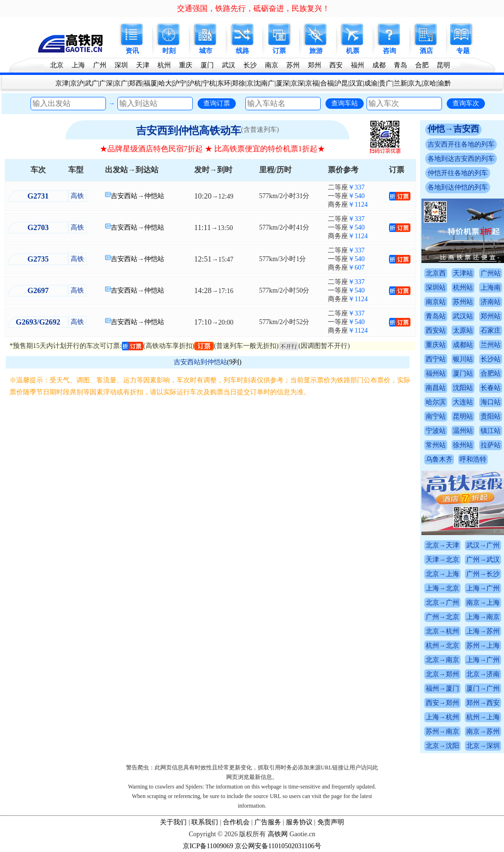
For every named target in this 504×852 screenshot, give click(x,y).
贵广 (386, 83)
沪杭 (194, 83)
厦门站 (463, 373)
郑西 (136, 83)
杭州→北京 (442, 646)
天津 (143, 65)
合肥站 (491, 373)
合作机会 (236, 822)
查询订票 (217, 103)
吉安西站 (124, 196)
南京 (272, 65)
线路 (242, 51)
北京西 (436, 273)
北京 (57, 65)
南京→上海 (483, 603)
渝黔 (444, 83)
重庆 (186, 65)
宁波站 (436, 431)
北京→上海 (442, 574)
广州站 (491, 273)
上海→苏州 (483, 631)
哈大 (165, 83)
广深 (106, 83)
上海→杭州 (442, 717)
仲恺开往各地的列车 (458, 173)
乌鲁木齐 (439, 459)
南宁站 (436, 416)
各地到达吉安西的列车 (461, 159)
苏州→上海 (483, 646)
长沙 (250, 65)
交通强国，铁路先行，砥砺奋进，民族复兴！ (253, 8)
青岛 (400, 65)
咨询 (389, 51)
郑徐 (239, 83)
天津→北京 (442, 560)
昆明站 (463, 416)
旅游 (316, 51)
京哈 (430, 83)
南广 (268, 83)
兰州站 (491, 345)
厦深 (283, 83)
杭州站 (463, 288)
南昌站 (436, 388)
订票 (279, 51)
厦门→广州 (483, 689)
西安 (336, 65)
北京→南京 (442, 660)
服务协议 (299, 822)
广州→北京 (442, 617)
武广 (92, 83)
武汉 (229, 65)
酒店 (426, 51)
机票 (353, 51)
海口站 (491, 402)
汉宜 (356, 83)
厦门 (207, 65)
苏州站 (463, 302)
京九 (415, 83)
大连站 (463, 402)
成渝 (371, 83)
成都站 (463, 345)
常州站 (436, 445)
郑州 (315, 65)
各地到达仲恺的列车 (458, 187)
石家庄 (491, 331)
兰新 (400, 83)
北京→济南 (483, 674)
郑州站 (491, 316)
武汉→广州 (483, 545)
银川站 (463, 359)
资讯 (132, 51)
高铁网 (278, 834)
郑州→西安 (483, 703)
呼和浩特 (473, 459)
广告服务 (268, 822)
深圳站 (436, 288)
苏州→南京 (442, 731)
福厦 (150, 83)
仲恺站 (154, 196)
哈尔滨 (436, 402)
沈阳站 (463, 388)
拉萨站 (491, 445)
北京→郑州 (442, 674)
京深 (297, 83)
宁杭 (209, 83)
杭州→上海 (483, 717)
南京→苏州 (483, 731)
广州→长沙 (483, 574)
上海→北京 (442, 588)
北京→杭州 (442, 631)
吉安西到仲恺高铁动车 (189, 131)
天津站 (463, 273)
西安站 (436, 331)
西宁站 (436, 359)
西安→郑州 (442, 703)
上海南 (491, 288)
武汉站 (463, 316)
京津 (62, 83)
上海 (78, 65)
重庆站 (436, 345)
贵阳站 (491, 416)
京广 (121, 83)
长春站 (491, 388)
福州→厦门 (442, 689)
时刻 (169, 51)
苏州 (293, 65)
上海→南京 (483, 617)
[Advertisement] (212, 470)
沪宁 (179, 83)
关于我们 (173, 822)
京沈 (253, 83)
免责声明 (331, 822)
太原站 (463, 331)
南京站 (436, 302)
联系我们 (205, 822)
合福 (327, 83)
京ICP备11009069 (208, 846)
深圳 (121, 65)
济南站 (491, 302)
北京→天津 (442, 545)
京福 (312, 83)
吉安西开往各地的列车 (461, 144)
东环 (224, 83)
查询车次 (466, 103)
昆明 (443, 65)
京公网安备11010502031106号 (278, 846)
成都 (379, 65)
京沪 (77, 83)
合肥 (422, 65)
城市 (206, 51)
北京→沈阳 (442, 746)
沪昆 (341, 83)
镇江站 (491, 431)
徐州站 (463, 445)
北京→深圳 (483, 746)
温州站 (463, 431)
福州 (357, 65)
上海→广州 (483, 588)
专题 (463, 51)
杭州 (164, 65)
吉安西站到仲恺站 (200, 362)
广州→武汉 (483, 560)
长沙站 (491, 359)
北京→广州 (442, 603)
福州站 (436, 373)
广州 (100, 65)
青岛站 (436, 316)
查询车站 (345, 103)
